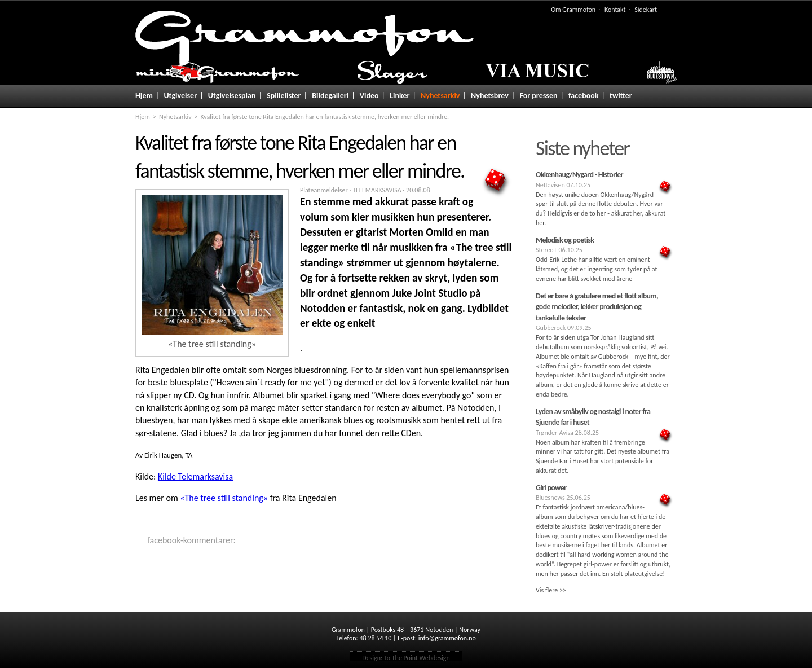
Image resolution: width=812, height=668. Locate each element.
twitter (621, 96)
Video (369, 96)
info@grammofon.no (447, 638)
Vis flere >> (551, 590)
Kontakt (615, 10)
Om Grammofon (573, 10)
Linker (400, 96)
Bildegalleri (330, 96)
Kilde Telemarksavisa (195, 476)
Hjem (144, 96)
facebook (583, 96)
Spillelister (284, 96)
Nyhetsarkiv (440, 96)
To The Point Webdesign (417, 658)
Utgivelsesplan (232, 96)
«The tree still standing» (224, 498)
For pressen (538, 96)
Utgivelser (180, 96)
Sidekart (646, 10)
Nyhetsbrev (490, 96)
